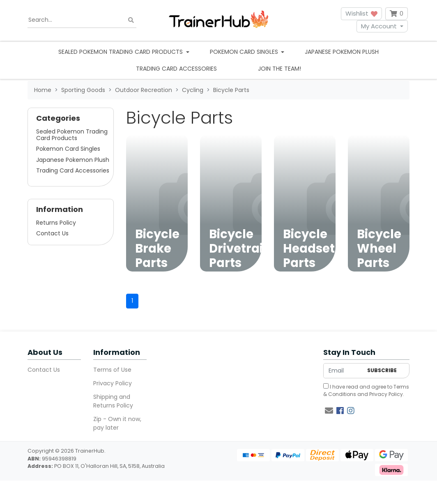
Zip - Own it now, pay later (117, 423)
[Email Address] (343, 371)
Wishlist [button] (361, 13)
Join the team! (279, 69)
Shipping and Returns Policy (113, 401)
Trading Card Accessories (176, 69)
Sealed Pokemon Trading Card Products (72, 135)
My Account (379, 26)
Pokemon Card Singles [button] (245, 52)
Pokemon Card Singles (68, 149)
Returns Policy (56, 223)
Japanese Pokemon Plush (342, 52)
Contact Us (52, 233)
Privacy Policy (113, 383)
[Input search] (82, 20)
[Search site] (131, 20)
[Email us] (329, 411)
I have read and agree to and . (366, 390)
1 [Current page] (132, 301)
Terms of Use (112, 370)
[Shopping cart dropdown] (397, 14)
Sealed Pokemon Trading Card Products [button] (121, 52)
